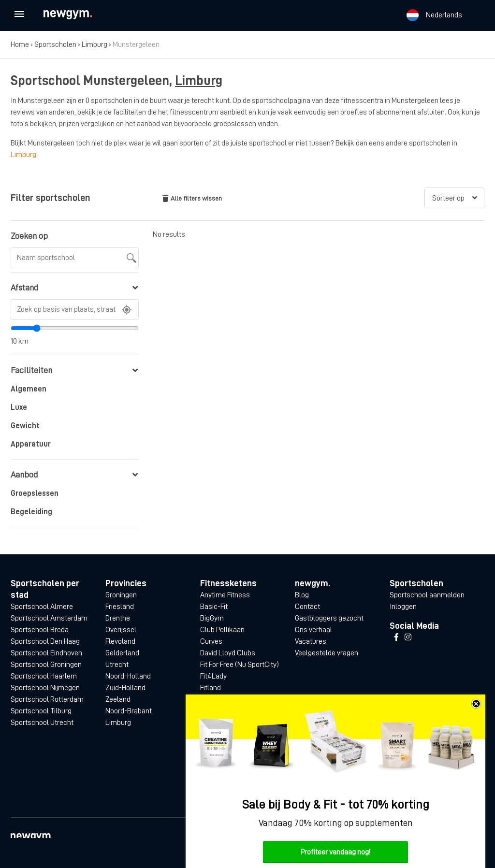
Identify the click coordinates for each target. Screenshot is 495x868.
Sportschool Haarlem (44, 676)
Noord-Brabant (129, 711)
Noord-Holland (128, 676)
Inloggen (403, 607)
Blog (302, 595)
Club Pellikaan (222, 630)
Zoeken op (29, 236)
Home (20, 44)
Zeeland (118, 699)
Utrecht (117, 665)
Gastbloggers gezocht (329, 618)
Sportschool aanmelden (427, 595)
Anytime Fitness (225, 595)
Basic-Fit (214, 607)
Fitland (211, 688)
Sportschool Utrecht (42, 723)
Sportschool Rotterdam (47, 699)
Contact (307, 607)
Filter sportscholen (51, 198)
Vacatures (311, 641)
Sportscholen (55, 44)
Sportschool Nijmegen (45, 688)
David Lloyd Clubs (228, 653)
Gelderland (122, 653)
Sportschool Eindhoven (46, 653)
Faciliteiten (74, 370)
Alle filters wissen (192, 198)
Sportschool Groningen (46, 665)
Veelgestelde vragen (327, 653)
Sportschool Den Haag (45, 641)
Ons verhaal (313, 630)
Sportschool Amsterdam (49, 618)
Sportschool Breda (40, 630)
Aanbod (74, 475)
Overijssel (121, 630)
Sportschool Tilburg (41, 711)
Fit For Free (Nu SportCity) (240, 665)
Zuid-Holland (125, 688)
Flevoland (120, 641)
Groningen (121, 595)
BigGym (212, 618)
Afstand (74, 288)
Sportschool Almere (42, 607)
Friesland (120, 607)
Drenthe (118, 618)
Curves (211, 641)
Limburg (95, 44)
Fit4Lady (213, 676)
